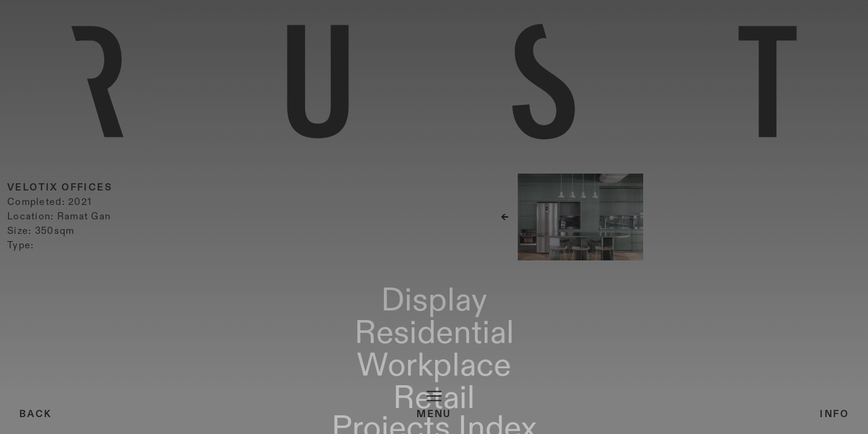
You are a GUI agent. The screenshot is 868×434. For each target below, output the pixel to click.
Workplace (175, 420)
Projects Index (673, 420)
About (804, 420)
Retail (234, 420)
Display (33, 420)
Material (752, 420)
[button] (753, 252)
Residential (99, 420)
